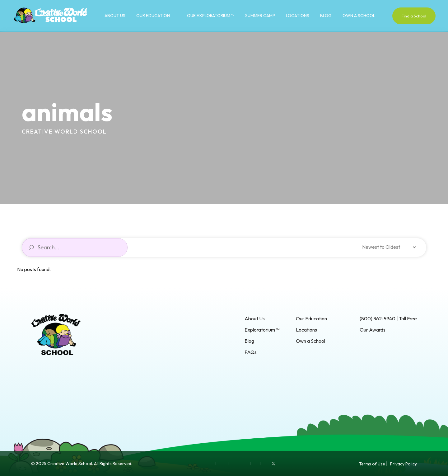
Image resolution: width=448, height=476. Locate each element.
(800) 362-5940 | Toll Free (388, 318)
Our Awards (373, 330)
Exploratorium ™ (262, 330)
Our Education (153, 16)
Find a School (414, 16)
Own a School (359, 16)
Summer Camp (260, 16)
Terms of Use (372, 464)
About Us (115, 16)
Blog (326, 16)
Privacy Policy (404, 464)
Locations (298, 16)
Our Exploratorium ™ (211, 16)
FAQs (251, 352)
